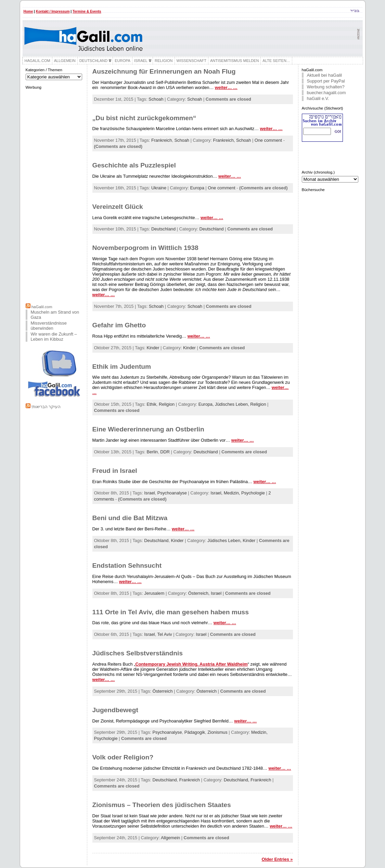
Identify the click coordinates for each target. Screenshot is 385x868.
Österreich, (200, 593)
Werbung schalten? (326, 87)
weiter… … (226, 87)
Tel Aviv (164, 634)
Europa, (207, 404)
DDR (165, 452)
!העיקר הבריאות (46, 407)
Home (28, 11)
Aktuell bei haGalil (324, 75)
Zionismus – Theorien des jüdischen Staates (162, 805)
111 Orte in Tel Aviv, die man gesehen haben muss (171, 612)
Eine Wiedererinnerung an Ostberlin (148, 429)
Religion (167, 404)
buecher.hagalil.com (326, 93)
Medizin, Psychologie (244, 493)
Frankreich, (224, 140)
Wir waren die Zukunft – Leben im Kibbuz (54, 337)
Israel (149, 493)
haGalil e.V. (318, 98)
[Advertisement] (54, 196)
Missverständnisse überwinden (49, 326)
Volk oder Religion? (123, 757)
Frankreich (162, 140)
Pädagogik (195, 732)
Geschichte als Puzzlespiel (134, 165)
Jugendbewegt (115, 710)
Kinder (153, 348)
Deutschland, (237, 780)
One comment (268, 140)
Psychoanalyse (172, 493)
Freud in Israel (115, 471)
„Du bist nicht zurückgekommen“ (144, 118)
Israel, (217, 493)
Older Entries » (277, 859)
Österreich (162, 691)
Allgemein (170, 838)
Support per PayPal (326, 81)
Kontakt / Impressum (53, 11)
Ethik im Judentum (122, 367)
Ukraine (159, 188)
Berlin (152, 452)
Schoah (156, 99)
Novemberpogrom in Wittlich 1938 (145, 248)
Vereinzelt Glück (118, 207)
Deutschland (163, 229)
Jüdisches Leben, (233, 404)
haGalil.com (42, 307)
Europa (197, 188)
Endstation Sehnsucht (127, 565)
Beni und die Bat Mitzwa (130, 518)
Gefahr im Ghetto (119, 325)
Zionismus (217, 732)
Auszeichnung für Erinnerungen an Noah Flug (164, 71)
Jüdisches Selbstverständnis (138, 653)
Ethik (151, 404)
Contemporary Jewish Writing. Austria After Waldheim (191, 664)
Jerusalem (154, 593)
